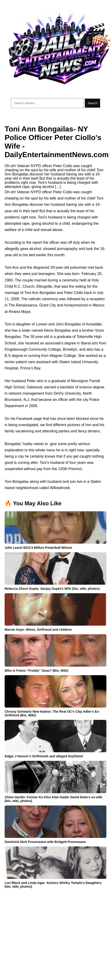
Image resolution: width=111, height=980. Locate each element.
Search (92, 103)
